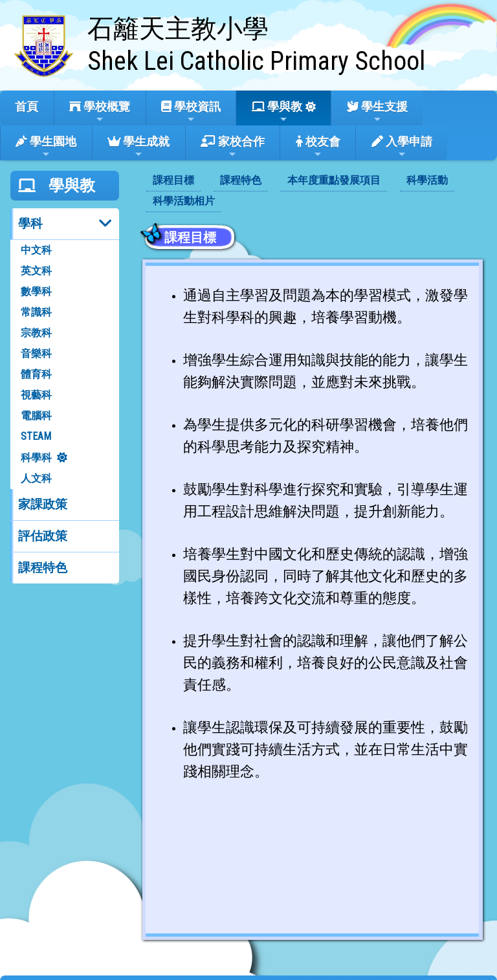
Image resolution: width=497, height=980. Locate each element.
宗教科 (36, 333)
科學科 (36, 458)
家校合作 (233, 147)
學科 (30, 223)
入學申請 (402, 147)
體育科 (36, 374)
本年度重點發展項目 (334, 180)
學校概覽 (100, 112)
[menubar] (313, 191)
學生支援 (377, 112)
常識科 (36, 312)
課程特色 (43, 568)
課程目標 (173, 180)
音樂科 (36, 354)
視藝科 (36, 395)
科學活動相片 (184, 201)
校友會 (318, 147)
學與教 (277, 112)
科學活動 (427, 180)
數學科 (36, 291)
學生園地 (46, 147)
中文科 (36, 250)
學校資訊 (191, 112)
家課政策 (43, 504)
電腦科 (36, 416)
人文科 (36, 478)
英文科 (36, 271)
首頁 (27, 106)
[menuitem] (173, 181)
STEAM (36, 436)
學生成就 (138, 147)
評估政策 (43, 536)
